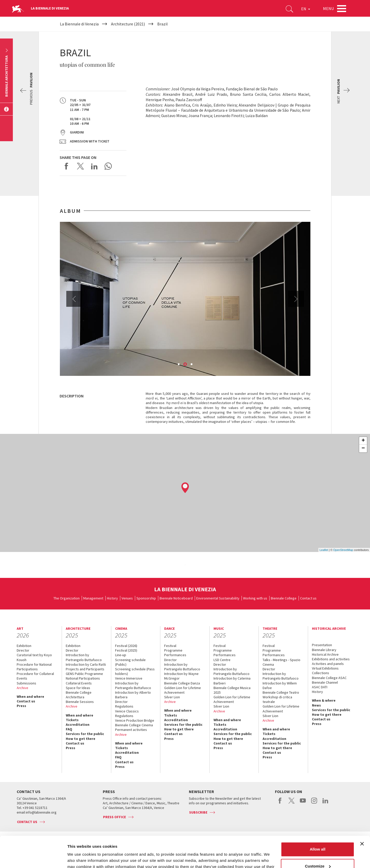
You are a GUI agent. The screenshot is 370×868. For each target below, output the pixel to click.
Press (21, 706)
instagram (314, 803)
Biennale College (284, 598)
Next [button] (296, 299)
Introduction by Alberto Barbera (133, 695)
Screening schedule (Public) (130, 662)
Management (93, 598)
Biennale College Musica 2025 (232, 690)
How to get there (81, 739)
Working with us (255, 598)
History (112, 598)
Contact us (308, 598)
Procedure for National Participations (34, 667)
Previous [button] (74, 299)
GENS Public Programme (84, 674)
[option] (185, 299)
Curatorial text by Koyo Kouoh (34, 657)
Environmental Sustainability (218, 598)
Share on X (80, 166)
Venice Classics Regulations (127, 713)
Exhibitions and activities (331, 659)
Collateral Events (79, 683)
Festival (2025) (126, 650)
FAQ (69, 729)
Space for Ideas (78, 688)
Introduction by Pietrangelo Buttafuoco (84, 657)
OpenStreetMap (343, 550)
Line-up (121, 655)
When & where (324, 700)
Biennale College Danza (182, 683)
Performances (175, 655)
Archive (22, 688)
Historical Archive (325, 654)
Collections (321, 673)
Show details (79, 858)
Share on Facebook (67, 166)
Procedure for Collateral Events (35, 676)
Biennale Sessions (80, 702)
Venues (127, 598)
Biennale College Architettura (79, 695)
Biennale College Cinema (134, 725)
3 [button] (192, 365)
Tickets (72, 720)
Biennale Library (324, 650)
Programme (173, 650)
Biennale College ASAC (329, 678)
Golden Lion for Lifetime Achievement (183, 690)
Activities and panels (328, 664)
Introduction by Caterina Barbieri (232, 681)
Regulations (124, 706)
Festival (170, 646)
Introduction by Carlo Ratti (86, 664)
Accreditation (78, 724)
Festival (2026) (126, 646)
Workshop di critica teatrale (277, 699)
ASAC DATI (320, 687)
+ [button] (363, 441)
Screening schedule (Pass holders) (135, 671)
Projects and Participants (85, 669)
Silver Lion (172, 697)
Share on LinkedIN (94, 166)
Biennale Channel (325, 682)
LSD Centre (222, 660)
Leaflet (324, 550)
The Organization (67, 598)
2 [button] (186, 365)
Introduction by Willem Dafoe (280, 685)
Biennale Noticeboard (176, 598)
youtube (303, 803)
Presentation (322, 645)
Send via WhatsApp (108, 166)
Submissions (26, 683)
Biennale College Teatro (281, 692)
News (316, 705)
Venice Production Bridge (135, 720)
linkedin (325, 803)
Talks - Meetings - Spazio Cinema (281, 662)
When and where (30, 697)
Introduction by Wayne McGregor (181, 676)
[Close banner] (362, 815)
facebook (280, 803)
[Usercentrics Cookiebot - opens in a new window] (33, 858)
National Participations (83, 678)
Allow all (317, 820)
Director (23, 650)
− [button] (363, 449)
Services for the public (85, 734)
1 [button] (179, 365)
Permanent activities (131, 730)
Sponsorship (146, 598)
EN (306, 9)
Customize (318, 837)
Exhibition (24, 646)
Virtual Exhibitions (325, 668)
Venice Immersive (129, 678)
